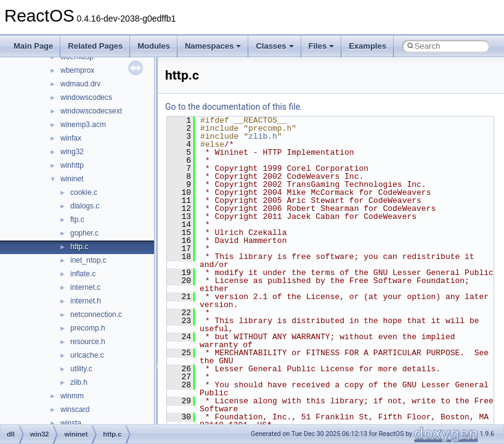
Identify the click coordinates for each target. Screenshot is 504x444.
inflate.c (83, 274)
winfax (71, 138)
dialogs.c (85, 206)
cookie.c (84, 192)
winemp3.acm (83, 125)
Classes (274, 46)
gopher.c (84, 233)
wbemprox (77, 70)
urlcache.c (87, 355)
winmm (72, 396)
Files (322, 46)
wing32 (72, 152)
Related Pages (95, 46)
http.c (79, 247)
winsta (71, 423)
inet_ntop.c (88, 260)
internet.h (86, 301)
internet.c (85, 287)
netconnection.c (96, 314)
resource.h (88, 342)
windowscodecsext (91, 111)
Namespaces (213, 46)
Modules (154, 46)
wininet (72, 179)
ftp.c (77, 220)
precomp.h (88, 328)
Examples (368, 46)
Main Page (33, 46)
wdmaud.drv (80, 84)
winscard (75, 409)
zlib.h (79, 382)
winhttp (72, 165)
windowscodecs (86, 97)
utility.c (81, 369)
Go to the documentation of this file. (234, 107)
